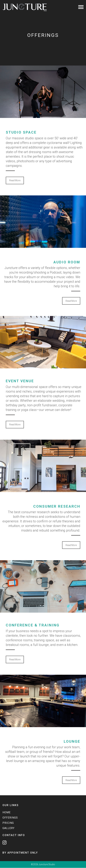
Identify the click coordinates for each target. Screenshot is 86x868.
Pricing (8, 823)
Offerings (10, 818)
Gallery (8, 828)
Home (7, 812)
